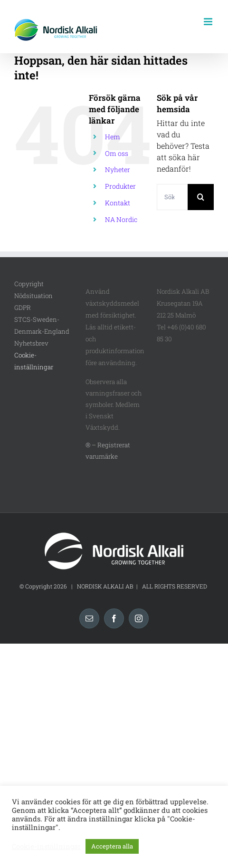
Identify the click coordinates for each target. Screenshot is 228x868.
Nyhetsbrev (31, 343)
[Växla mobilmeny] (209, 22)
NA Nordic (121, 219)
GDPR (23, 308)
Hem (113, 137)
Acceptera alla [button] (112, 846)
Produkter (120, 186)
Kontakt (118, 203)
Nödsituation (33, 296)
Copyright (29, 284)
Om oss (117, 153)
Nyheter (118, 169)
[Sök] (201, 197)
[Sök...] (172, 197)
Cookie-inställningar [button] (46, 847)
